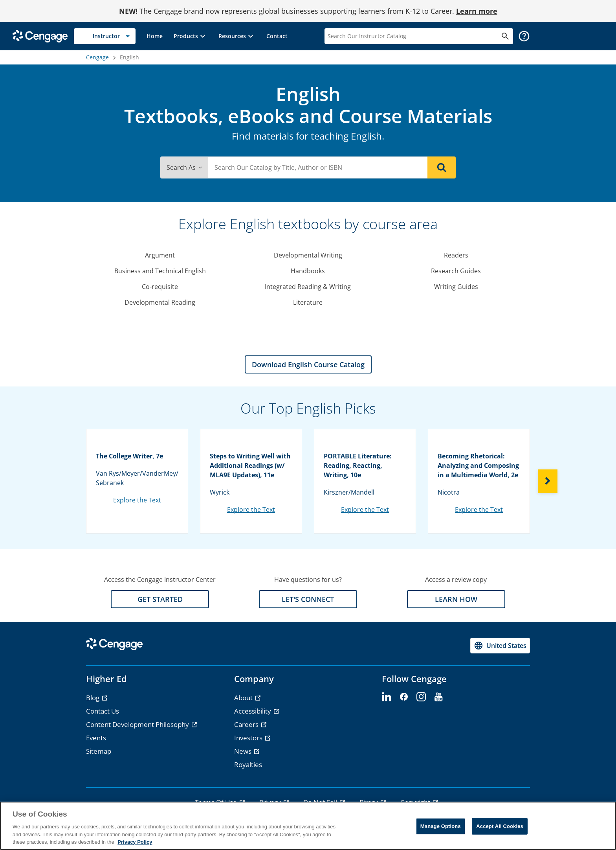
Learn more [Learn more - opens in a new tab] (477, 11)
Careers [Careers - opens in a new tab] (247, 724)
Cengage (97, 57)
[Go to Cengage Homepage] (40, 36)
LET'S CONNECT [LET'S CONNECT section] (308, 599)
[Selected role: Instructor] (105, 36)
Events (96, 738)
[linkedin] (387, 697)
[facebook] (404, 697)
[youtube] (438, 697)
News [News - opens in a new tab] (244, 751)
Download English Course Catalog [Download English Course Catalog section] (308, 364)
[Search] (442, 167)
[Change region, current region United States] (500, 646)
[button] (191, 36)
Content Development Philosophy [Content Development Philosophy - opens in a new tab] (138, 724)
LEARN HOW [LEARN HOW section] (456, 599)
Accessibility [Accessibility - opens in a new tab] (253, 711)
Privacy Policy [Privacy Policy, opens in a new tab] (135, 842)
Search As (184, 167)
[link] (155, 36)
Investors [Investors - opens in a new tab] (249, 738)
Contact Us (103, 711)
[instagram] (421, 697)
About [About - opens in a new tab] (244, 698)
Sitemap (99, 751)
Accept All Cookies (500, 826)
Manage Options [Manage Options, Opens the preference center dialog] (441, 826)
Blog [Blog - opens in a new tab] (93, 698)
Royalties (248, 764)
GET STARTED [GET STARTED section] (160, 599)
